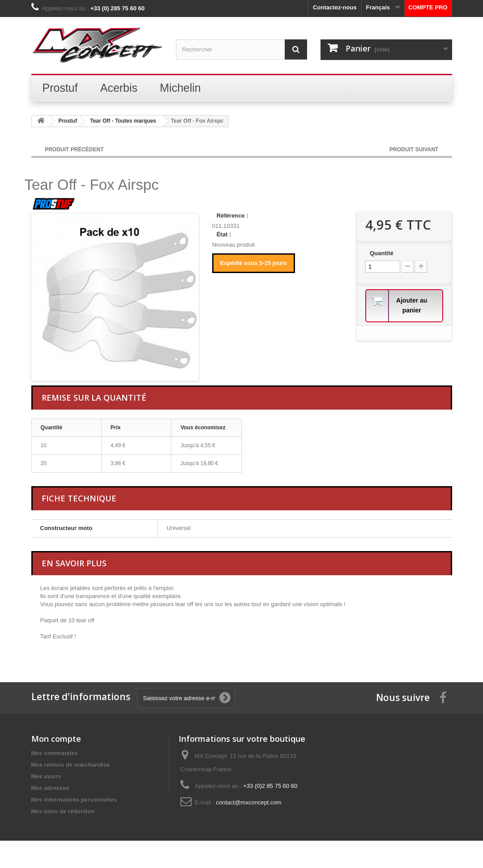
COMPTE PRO (428, 7)
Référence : (233, 216)
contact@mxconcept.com (249, 802)
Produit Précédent (74, 150)
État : (224, 234)
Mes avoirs (46, 776)
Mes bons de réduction (63, 811)
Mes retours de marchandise (71, 765)
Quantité (382, 253)
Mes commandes (55, 753)
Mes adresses (50, 788)
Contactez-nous (335, 7)
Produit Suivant (415, 150)
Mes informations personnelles (74, 800)
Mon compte (56, 739)
